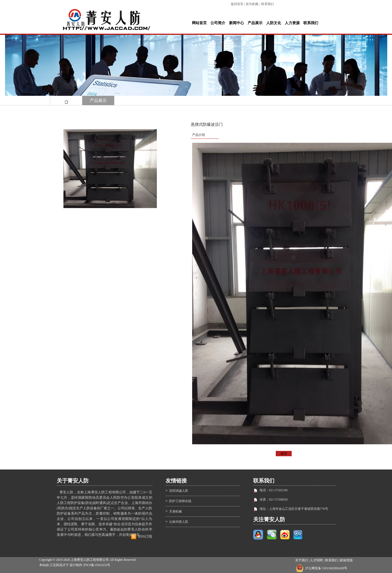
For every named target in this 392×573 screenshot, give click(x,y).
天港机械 (175, 511)
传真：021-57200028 (274, 499)
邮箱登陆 (346, 560)
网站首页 (199, 23)
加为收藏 (252, 4)
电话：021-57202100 (274, 490)
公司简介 (218, 23)
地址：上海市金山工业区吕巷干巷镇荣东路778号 (294, 509)
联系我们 (268, 4)
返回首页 (237, 4)
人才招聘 (316, 560)
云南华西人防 (179, 522)
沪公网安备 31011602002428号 (326, 568)
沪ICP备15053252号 (97, 565)
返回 (284, 454)
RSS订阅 (145, 537)
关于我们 (301, 560)
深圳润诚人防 (179, 491)
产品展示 (255, 23)
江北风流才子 (59, 565)
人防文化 (274, 23)
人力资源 (292, 23)
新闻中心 (236, 23)
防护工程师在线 (180, 501)
